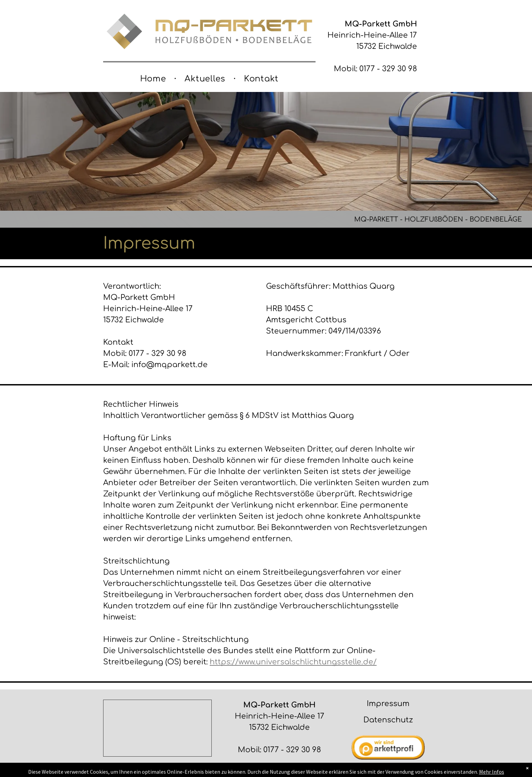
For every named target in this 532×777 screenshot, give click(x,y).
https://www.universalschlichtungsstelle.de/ (293, 662)
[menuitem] (154, 79)
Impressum (388, 704)
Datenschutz (388, 720)
